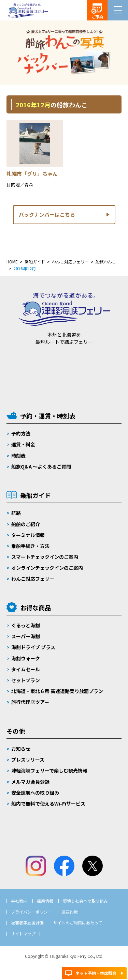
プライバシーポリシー (31, 912)
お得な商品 (35, 608)
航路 (16, 513)
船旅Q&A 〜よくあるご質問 (41, 466)
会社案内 (19, 901)
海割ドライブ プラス (33, 647)
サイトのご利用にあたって (78, 923)
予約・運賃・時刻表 (48, 416)
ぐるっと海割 (26, 625)
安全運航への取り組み (35, 793)
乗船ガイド (35, 495)
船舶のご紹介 (26, 524)
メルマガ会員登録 (30, 782)
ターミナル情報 (28, 535)
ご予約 (97, 17)
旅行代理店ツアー (30, 702)
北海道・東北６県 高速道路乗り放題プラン (57, 691)
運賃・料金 (23, 444)
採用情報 (45, 901)
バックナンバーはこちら (47, 215)
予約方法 (21, 433)
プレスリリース (28, 760)
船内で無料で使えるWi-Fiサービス (48, 803)
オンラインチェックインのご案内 (47, 568)
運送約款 (70, 912)
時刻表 (18, 456)
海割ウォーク (26, 658)
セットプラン (26, 680)
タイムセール (26, 669)
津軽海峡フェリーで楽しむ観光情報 (49, 770)
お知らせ (21, 749)
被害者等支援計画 (27, 923)
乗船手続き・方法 (30, 546)
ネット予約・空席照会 (96, 973)
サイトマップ (23, 933)
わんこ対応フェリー (33, 579)
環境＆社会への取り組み (85, 901)
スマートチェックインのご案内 (45, 557)
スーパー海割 (26, 636)
